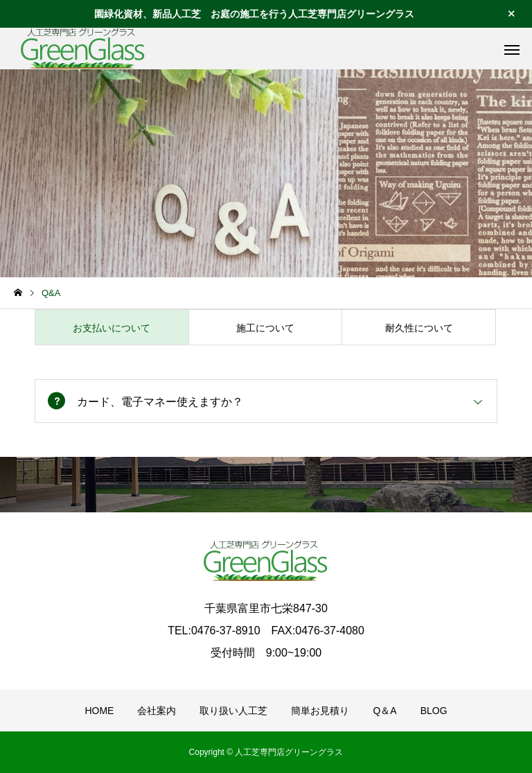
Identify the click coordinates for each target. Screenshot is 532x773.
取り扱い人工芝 (233, 711)
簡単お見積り (320, 711)
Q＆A (384, 711)
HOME (99, 711)
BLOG (434, 711)
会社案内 (157, 711)
